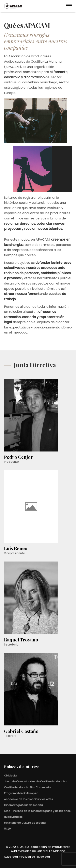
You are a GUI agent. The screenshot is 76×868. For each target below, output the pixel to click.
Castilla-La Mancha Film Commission (28, 787)
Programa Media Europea (21, 793)
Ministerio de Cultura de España (25, 823)
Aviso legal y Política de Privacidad (27, 857)
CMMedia (10, 776)
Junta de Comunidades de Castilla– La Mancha (35, 781)
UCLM (8, 829)
